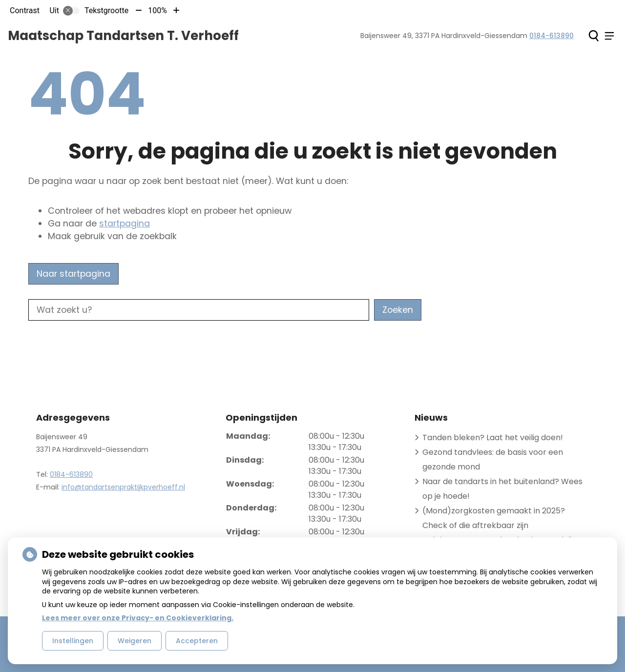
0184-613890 (71, 474)
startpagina (125, 224)
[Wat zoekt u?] (199, 310)
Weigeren (135, 641)
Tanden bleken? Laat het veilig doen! (493, 438)
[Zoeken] (594, 36)
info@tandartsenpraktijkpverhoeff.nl (123, 487)
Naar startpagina (73, 274)
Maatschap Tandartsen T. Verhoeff (123, 36)
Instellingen (73, 641)
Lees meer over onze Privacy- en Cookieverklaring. (138, 618)
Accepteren (197, 641)
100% (157, 10)
